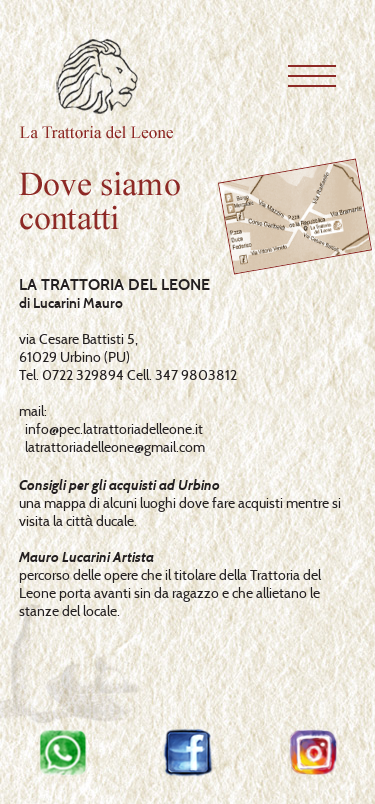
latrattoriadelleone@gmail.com (115, 447)
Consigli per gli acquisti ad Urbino (119, 485)
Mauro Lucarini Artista (86, 557)
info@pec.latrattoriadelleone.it (114, 429)
